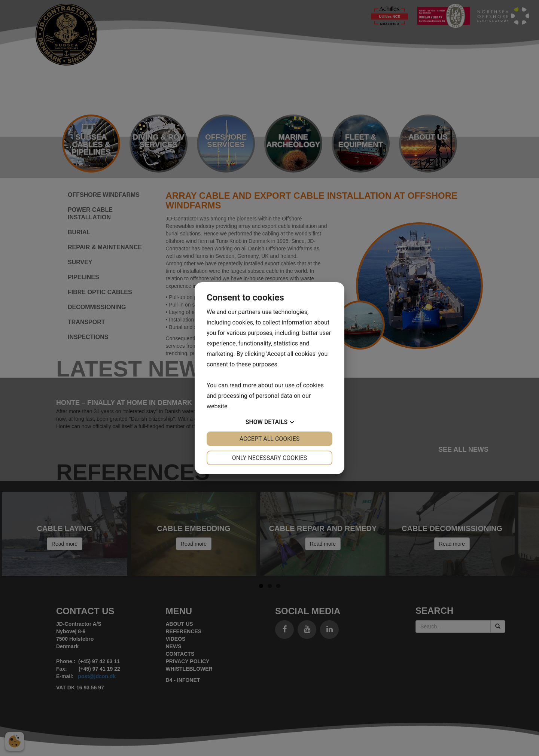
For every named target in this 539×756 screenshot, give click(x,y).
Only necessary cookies (270, 458)
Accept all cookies (270, 439)
